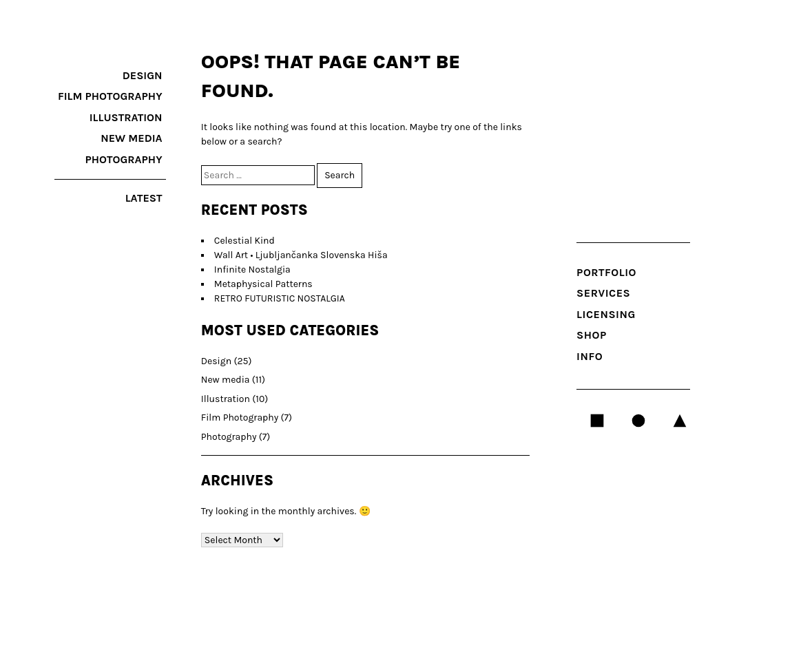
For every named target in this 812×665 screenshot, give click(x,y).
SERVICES (603, 293)
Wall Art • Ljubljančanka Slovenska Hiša (301, 255)
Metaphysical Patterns (263, 284)
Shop (592, 335)
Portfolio (606, 272)
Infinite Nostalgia (252, 270)
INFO (590, 356)
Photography (124, 159)
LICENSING (606, 314)
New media (131, 138)
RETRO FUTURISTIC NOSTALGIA (280, 298)
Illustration (126, 117)
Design (143, 75)
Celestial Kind (244, 241)
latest (144, 198)
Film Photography (110, 96)
